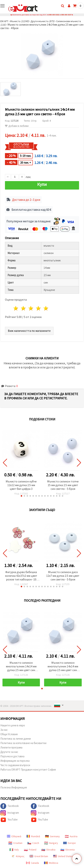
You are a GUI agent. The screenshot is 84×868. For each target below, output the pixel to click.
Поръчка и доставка (12, 756)
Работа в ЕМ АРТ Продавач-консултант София (28, 770)
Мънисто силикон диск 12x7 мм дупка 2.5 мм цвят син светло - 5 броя (63, 576)
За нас (4, 730)
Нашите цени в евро (13, 725)
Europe (69, 843)
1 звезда (16, 308)
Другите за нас (9, 752)
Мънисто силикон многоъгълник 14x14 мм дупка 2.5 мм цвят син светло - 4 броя (21, 667)
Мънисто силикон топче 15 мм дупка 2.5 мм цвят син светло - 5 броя (63, 485)
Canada (32, 863)
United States (63, 856)
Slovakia (48, 850)
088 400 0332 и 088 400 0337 (60, 15)
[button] (21, 496)
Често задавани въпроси (15, 765)
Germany (52, 836)
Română (33, 836)
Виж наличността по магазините (29, 331)
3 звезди (31, 308)
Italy (14, 850)
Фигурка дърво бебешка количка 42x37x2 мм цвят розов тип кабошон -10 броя (21, 576)
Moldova (51, 863)
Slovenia (68, 850)
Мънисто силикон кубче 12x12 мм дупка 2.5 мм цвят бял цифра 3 (21, 485)
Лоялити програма (11, 747)
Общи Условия (9, 734)
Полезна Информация (14, 787)
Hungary (51, 843)
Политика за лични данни (16, 739)
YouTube (9, 820)
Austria (71, 836)
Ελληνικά (14, 836)
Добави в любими (17, 126)
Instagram (10, 813)
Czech (33, 843)
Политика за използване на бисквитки (23, 743)
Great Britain (39, 856)
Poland (30, 850)
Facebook (10, 806)
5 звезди (46, 308)
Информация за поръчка (15, 761)
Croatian (15, 843)
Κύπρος (18, 856)
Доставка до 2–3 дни (26, 200)
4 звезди (38, 308)
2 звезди (24, 308)
